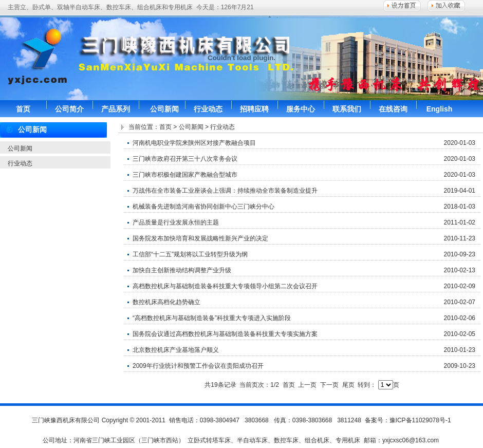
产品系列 (116, 109)
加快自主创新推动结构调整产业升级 (182, 270)
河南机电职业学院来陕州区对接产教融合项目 (194, 143)
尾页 (348, 385)
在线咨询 (393, 109)
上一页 (307, 385)
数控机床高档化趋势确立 (166, 302)
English (440, 109)
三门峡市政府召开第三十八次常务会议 (185, 159)
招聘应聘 (254, 109)
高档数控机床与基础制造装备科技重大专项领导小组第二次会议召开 (225, 286)
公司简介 (69, 109)
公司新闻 (164, 109)
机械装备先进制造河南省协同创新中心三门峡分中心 (203, 207)
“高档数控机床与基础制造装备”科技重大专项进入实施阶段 (212, 318)
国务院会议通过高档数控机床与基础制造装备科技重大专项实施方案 (225, 334)
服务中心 (301, 109)
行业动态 (208, 109)
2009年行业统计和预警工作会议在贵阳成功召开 (198, 366)
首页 (23, 109)
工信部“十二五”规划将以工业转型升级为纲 (190, 254)
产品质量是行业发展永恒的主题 (176, 222)
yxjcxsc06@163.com (411, 440)
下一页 (329, 385)
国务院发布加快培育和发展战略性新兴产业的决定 (200, 238)
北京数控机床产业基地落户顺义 (176, 350)
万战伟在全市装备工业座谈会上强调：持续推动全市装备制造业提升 (225, 191)
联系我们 (347, 109)
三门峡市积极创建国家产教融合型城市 (185, 175)
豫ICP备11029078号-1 (420, 420)
